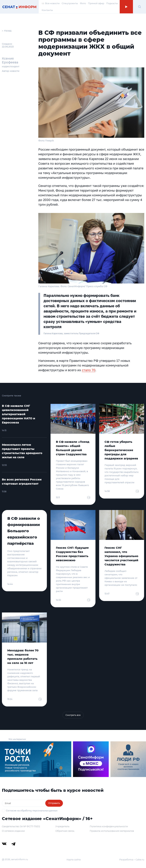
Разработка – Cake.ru (132, 859)
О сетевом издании (13, 831)
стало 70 (89, 370)
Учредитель (62, 826)
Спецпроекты (70, 3)
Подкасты (112, 3)
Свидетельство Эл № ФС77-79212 (21, 826)
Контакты (47, 10)
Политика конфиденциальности (109, 826)
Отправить (54, 803)
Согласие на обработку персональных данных (32, 811)
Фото (83, 3)
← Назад (7, 31)
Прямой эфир (96, 3)
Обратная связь (65, 831)
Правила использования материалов (112, 831)
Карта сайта (74, 859)
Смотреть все (73, 715)
